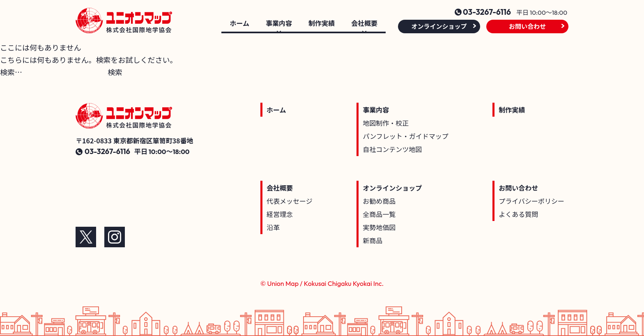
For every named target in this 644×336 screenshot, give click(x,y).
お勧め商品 (379, 201)
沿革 (273, 227)
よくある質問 (518, 214)
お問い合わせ (527, 26)
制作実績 (322, 24)
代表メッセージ (290, 201)
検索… (11, 72)
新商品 (373, 240)
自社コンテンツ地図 (392, 149)
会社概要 (280, 188)
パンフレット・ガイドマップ (405, 136)
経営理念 (280, 214)
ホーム (239, 24)
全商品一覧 (379, 214)
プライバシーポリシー (531, 201)
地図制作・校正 (386, 123)
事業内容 (376, 110)
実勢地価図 (379, 227)
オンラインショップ (439, 26)
